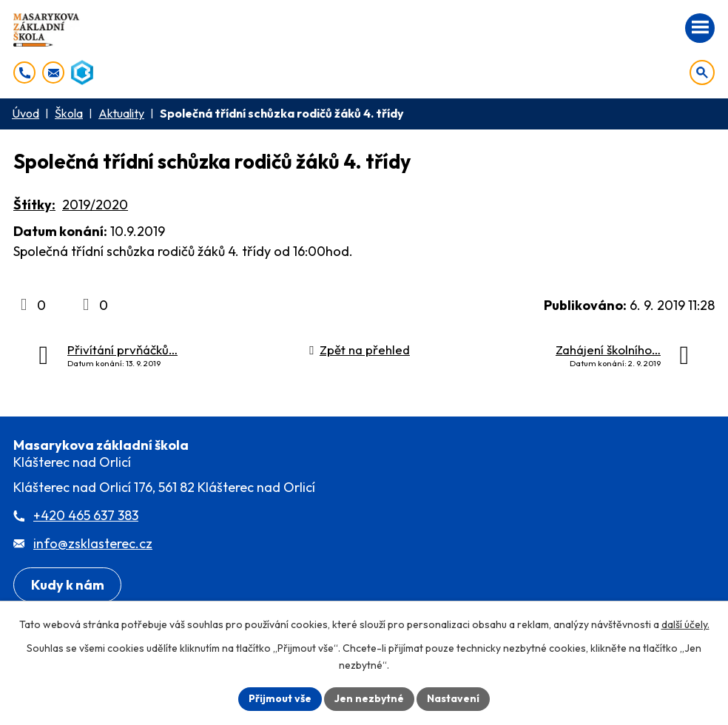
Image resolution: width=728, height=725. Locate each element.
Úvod (26, 113)
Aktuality (121, 113)
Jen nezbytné (369, 698)
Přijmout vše (280, 698)
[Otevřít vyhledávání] (702, 72)
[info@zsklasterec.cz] (53, 72)
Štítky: (34, 205)
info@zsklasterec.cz (93, 543)
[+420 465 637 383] (24, 72)
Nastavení (453, 698)
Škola (69, 113)
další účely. (685, 624)
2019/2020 (95, 205)
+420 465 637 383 (86, 515)
